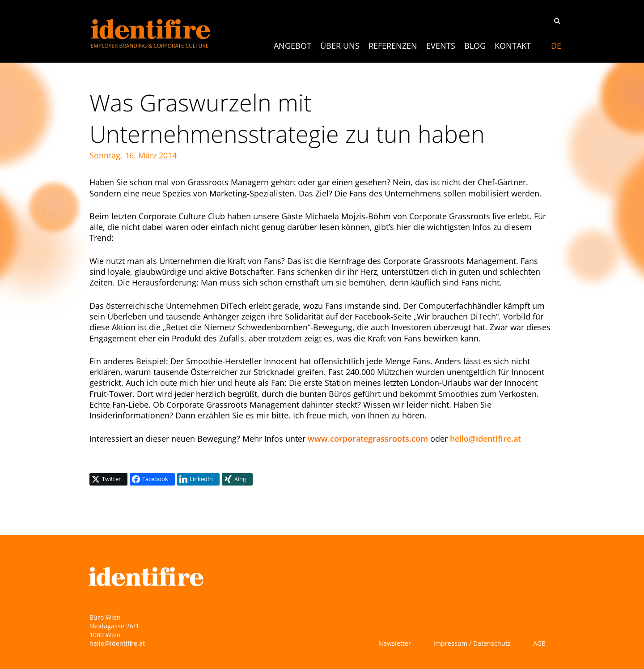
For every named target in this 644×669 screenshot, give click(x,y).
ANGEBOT (292, 46)
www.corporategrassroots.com (368, 439)
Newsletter (395, 643)
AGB (539, 643)
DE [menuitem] (556, 46)
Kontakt (513, 46)
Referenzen (393, 46)
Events (441, 46)
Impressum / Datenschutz (472, 643)
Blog (475, 46)
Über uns (340, 46)
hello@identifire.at (485, 439)
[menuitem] (556, 46)
